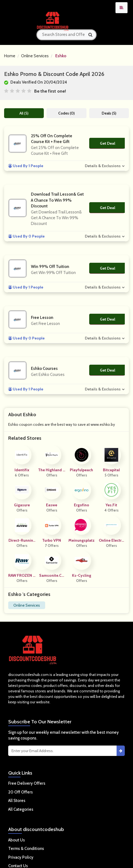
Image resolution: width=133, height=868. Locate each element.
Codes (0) (66, 113)
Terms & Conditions (26, 849)
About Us (17, 840)
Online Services (35, 56)
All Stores (17, 801)
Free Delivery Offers (27, 783)
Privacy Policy (21, 857)
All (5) (24, 113)
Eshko (61, 56)
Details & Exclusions (103, 166)
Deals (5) (109, 113)
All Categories (21, 809)
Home (10, 56)
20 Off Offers (21, 792)
